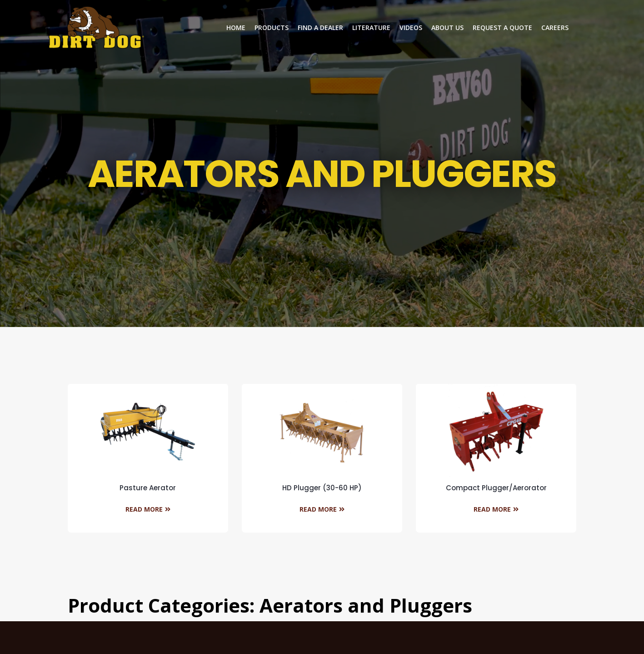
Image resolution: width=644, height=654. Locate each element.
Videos (411, 28)
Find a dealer (320, 28)
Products (272, 28)
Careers (555, 28)
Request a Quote (502, 28)
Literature (371, 28)
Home (236, 28)
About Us (447, 28)
